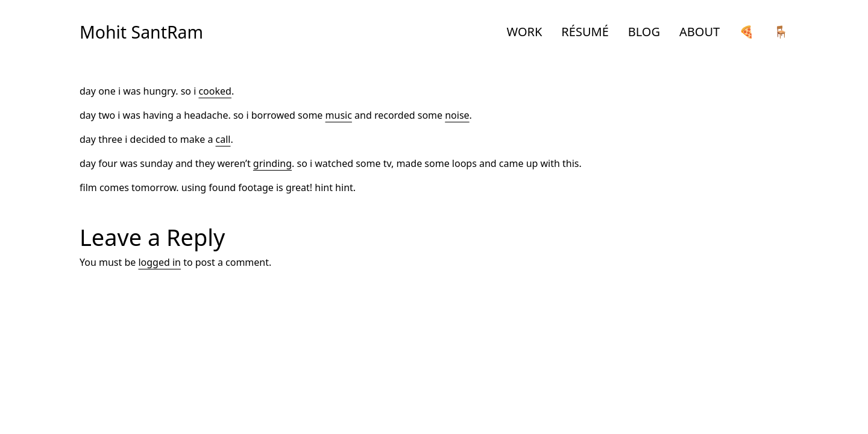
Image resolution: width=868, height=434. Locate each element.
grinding (272, 163)
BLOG (644, 32)
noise (457, 115)
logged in (159, 262)
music (339, 115)
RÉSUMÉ (585, 32)
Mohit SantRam (141, 32)
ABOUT (700, 32)
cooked (215, 91)
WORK (525, 32)
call (223, 139)
